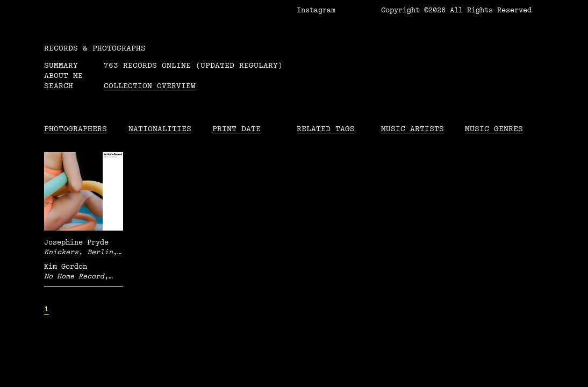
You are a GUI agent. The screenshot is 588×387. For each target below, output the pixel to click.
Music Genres (494, 129)
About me (63, 76)
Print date (236, 129)
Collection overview (150, 86)
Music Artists (413, 129)
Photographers (76, 129)
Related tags (326, 129)
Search (59, 86)
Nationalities (160, 129)
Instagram (316, 10)
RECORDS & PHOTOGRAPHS (95, 48)
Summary (61, 65)
